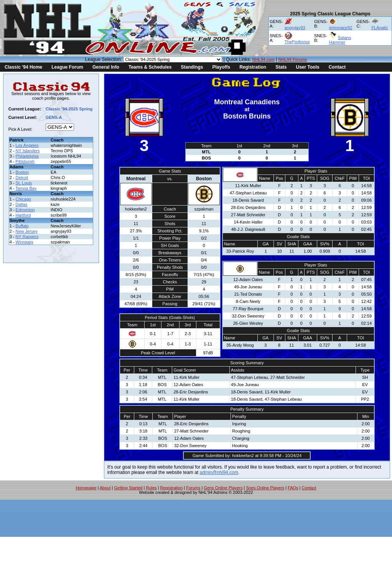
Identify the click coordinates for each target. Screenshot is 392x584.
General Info (106, 67)
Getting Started (128, 488)
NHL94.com (264, 59)
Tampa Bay (26, 188)
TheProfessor (297, 42)
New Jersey (27, 231)
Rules (151, 488)
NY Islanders (28, 151)
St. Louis (24, 183)
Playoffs (221, 67)
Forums (193, 488)
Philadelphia (27, 156)
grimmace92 (341, 28)
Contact (337, 67)
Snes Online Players (265, 488)
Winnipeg (25, 242)
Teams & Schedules (150, 67)
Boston (22, 172)
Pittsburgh (25, 161)
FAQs (293, 488)
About (105, 488)
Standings (192, 67)
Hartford (23, 215)
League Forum (67, 67)
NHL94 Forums (293, 59)
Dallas (22, 204)
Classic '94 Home (23, 67)
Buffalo (22, 226)
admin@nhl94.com (219, 472)
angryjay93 (295, 28)
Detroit (22, 178)
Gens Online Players (223, 488)
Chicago (23, 199)
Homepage (86, 488)
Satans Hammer (340, 40)
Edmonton (25, 210)
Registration (253, 67)
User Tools (308, 67)
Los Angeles (27, 145)
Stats (281, 67)
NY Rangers (27, 237)
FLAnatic (380, 28)
